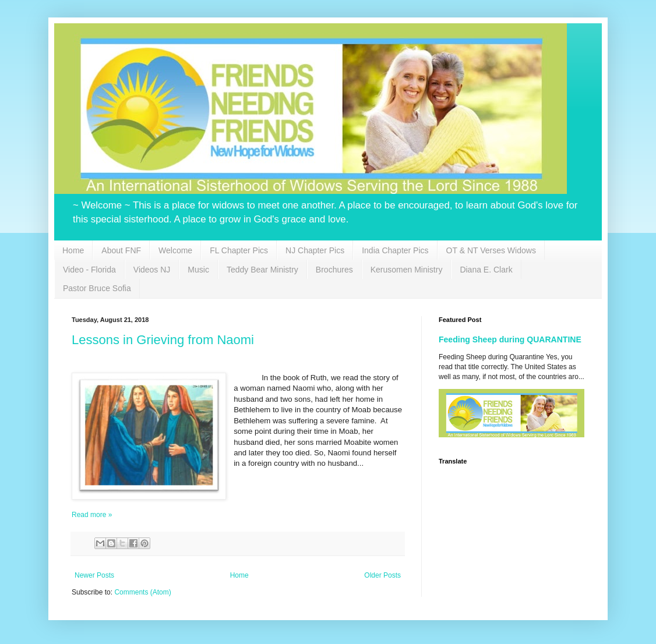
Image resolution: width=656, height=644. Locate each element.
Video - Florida (89, 270)
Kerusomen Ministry (407, 270)
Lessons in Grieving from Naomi (163, 340)
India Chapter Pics (395, 250)
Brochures (334, 270)
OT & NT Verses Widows (491, 250)
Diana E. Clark (486, 270)
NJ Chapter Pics (315, 250)
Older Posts (382, 575)
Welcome (175, 250)
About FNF (121, 250)
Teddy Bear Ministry (262, 270)
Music (198, 270)
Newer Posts (94, 575)
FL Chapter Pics (239, 250)
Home (73, 250)
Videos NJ (152, 270)
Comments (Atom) (142, 592)
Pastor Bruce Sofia (97, 288)
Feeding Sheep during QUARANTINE (510, 339)
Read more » (92, 515)
